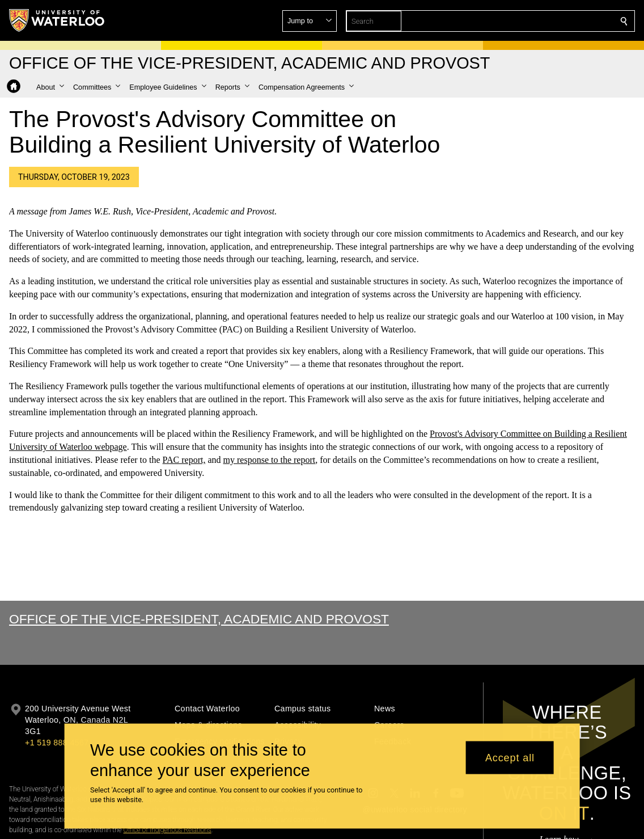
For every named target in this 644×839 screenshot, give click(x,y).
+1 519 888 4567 (57, 743)
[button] (542, 21)
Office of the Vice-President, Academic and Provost (199, 619)
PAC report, (184, 460)
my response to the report (270, 460)
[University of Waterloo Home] (57, 20)
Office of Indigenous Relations (168, 830)
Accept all (510, 757)
